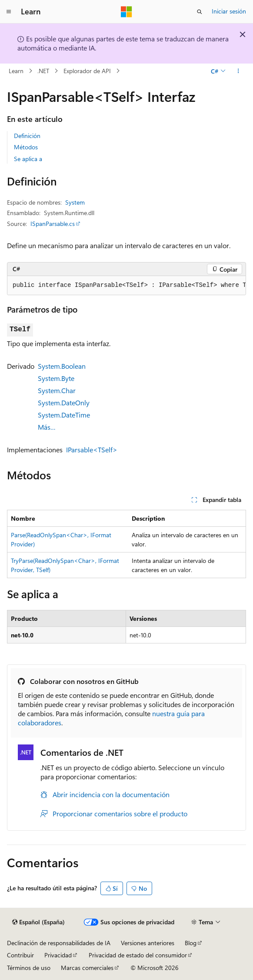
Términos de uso (29, 968)
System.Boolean (62, 366)
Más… (47, 427)
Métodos (26, 147)
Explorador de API (87, 71)
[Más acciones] (238, 71)
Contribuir (20, 955)
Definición (27, 136)
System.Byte (56, 378)
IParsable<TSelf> (92, 450)
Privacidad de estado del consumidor (138, 955)
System (75, 202)
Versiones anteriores (148, 943)
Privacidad (58, 955)
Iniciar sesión (229, 11)
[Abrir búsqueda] (200, 12)
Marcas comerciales (87, 968)
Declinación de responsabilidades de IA (59, 943)
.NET (43, 71)
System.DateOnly (64, 402)
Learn (16, 71)
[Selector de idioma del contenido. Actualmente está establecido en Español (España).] (38, 922)
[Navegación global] (9, 12)
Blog (191, 943)
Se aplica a (28, 159)
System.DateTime (64, 415)
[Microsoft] (126, 12)
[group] (126, 286)
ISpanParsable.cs (53, 224)
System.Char (57, 390)
